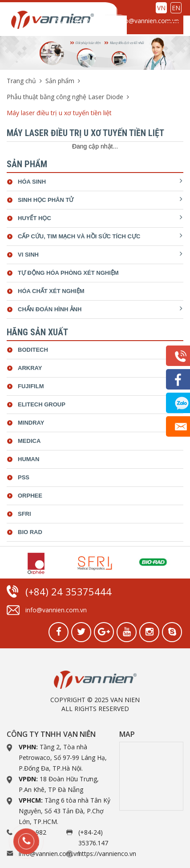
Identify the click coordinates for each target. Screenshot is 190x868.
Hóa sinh (32, 182)
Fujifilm (31, 386)
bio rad (30, 532)
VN (161, 8)
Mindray (31, 423)
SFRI (24, 514)
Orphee (30, 496)
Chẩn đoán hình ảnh (50, 309)
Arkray (30, 368)
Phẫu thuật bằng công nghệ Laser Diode (65, 97)
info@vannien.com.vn (148, 21)
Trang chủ (21, 81)
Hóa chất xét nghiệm (51, 291)
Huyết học (34, 218)
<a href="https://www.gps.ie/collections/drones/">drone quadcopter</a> (151, 776)
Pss (24, 477)
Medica (29, 441)
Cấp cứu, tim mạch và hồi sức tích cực (79, 236)
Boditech (33, 350)
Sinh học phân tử (46, 200)
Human (28, 459)
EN (176, 8)
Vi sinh (28, 255)
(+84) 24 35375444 (83, 25)
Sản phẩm (60, 81)
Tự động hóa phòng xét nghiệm (68, 273)
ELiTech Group (42, 404)
